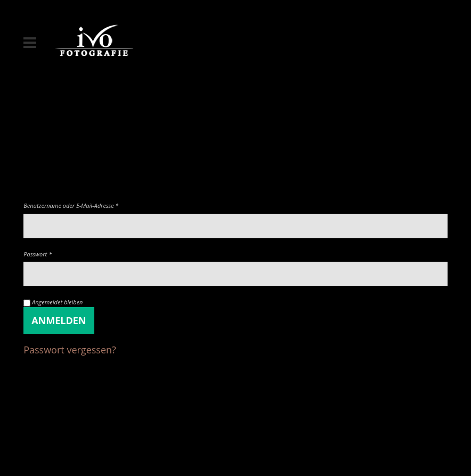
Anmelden (59, 320)
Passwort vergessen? (70, 350)
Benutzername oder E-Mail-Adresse (71, 205)
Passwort (38, 254)
